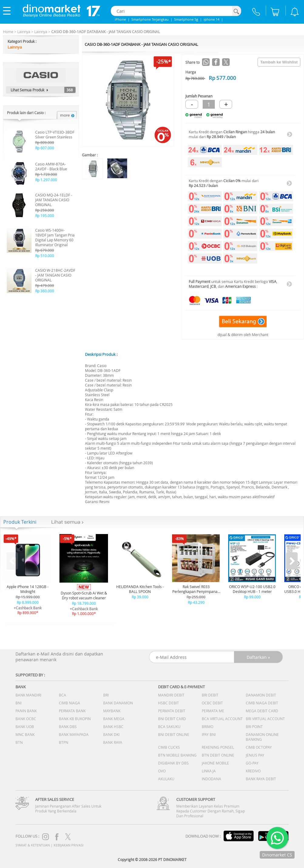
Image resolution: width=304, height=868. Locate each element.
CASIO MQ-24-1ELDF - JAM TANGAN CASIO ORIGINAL (54, 200)
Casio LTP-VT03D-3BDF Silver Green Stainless (55, 134)
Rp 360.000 (45, 291)
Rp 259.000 (45, 210)
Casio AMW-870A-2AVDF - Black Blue (51, 166)
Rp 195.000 (45, 216)
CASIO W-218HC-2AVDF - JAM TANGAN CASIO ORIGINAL (55, 275)
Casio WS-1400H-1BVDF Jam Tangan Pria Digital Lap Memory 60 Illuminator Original (55, 237)
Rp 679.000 (45, 250)
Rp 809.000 (45, 142)
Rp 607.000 (45, 148)
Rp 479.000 (45, 285)
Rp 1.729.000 (46, 174)
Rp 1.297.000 (46, 180)
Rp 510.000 (45, 256)
